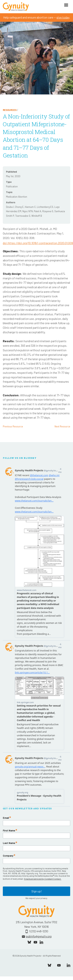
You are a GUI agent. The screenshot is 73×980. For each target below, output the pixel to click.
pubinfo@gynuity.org (39, 936)
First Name (9, 831)
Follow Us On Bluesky (20, 458)
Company (8, 856)
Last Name (9, 843)
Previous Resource (13, 426)
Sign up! (37, 891)
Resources (10, 110)
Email (6, 818)
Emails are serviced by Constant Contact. (43, 879)
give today (63, 17)
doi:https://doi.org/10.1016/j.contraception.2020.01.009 (38, 243)
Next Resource (62, 426)
